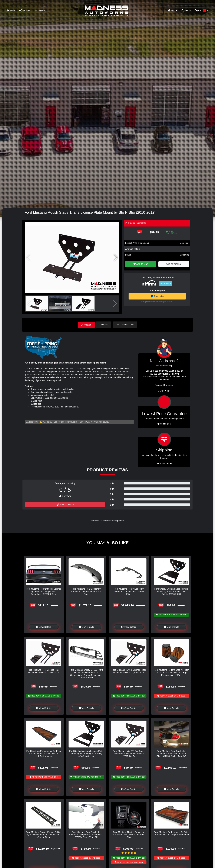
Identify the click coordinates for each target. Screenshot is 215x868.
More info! (184, 243)
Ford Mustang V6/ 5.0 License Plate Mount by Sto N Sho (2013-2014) (129, 671)
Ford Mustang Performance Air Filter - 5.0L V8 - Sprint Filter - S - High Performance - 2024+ (171, 672)
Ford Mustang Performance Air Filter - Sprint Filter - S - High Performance (171, 833)
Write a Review (65, 505)
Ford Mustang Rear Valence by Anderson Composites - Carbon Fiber (129, 591)
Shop (11, 10)
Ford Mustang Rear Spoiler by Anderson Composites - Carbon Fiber (86, 591)
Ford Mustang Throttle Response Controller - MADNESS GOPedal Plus (129, 834)
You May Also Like (126, 325)
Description (86, 325)
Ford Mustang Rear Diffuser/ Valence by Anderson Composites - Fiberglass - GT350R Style (44, 591)
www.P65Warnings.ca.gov (97, 422)
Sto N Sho (184, 255)
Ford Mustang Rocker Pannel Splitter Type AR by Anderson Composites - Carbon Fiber (44, 834)
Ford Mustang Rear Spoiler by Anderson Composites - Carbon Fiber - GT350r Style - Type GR (171, 753)
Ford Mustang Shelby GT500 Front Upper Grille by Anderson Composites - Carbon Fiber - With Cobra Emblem (86, 674)
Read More (164, 424)
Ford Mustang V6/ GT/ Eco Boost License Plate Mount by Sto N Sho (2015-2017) (129, 753)
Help (173, 10)
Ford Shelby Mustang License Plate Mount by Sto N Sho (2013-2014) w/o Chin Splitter (86, 753)
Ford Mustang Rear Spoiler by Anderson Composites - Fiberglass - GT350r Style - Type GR (86, 834)
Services (25, 10)
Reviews (104, 325)
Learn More (165, 284)
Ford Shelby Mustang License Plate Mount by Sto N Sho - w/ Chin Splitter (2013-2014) (171, 591)
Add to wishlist (174, 264)
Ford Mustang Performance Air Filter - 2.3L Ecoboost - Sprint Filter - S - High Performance (44, 753)
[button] (116, 258)
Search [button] (186, 10)
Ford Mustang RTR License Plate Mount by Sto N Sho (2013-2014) (44, 671)
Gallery (40, 10)
